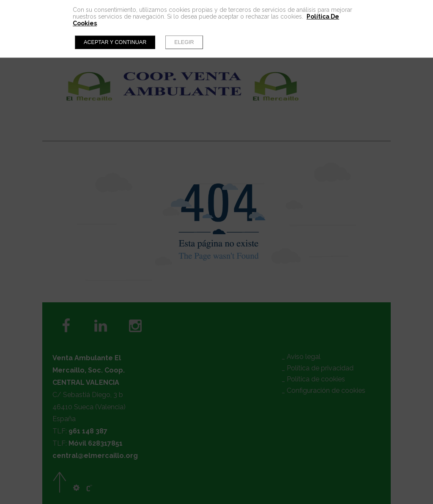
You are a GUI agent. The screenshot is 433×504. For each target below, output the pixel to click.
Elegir (184, 42)
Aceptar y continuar (115, 42)
